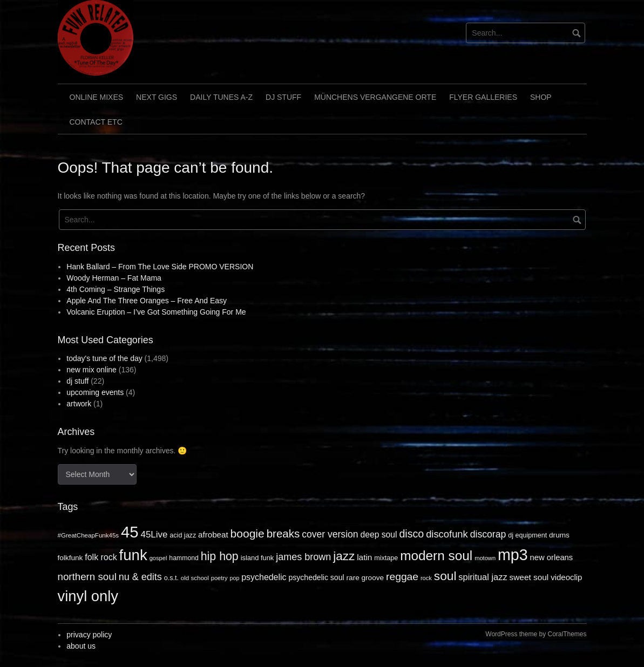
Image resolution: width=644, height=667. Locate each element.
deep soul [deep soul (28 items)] (378, 535)
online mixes (97, 97)
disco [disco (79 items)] (411, 534)
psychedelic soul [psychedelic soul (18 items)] (316, 577)
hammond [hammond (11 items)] (184, 558)
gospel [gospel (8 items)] (158, 558)
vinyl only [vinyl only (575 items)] (88, 596)
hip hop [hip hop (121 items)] (220, 556)
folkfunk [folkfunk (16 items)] (70, 558)
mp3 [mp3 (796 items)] (513, 555)
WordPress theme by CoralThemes (536, 634)
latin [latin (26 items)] (364, 557)
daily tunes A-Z (221, 97)
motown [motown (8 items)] (485, 558)
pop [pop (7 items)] (235, 578)
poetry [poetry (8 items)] (219, 578)
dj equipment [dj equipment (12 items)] (527, 535)
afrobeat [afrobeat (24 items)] (213, 535)
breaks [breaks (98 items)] (283, 533)
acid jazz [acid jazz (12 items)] (183, 535)
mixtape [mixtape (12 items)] (386, 558)
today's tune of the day (104, 358)
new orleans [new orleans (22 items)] (552, 557)
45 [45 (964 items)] (130, 532)
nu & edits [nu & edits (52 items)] (140, 577)
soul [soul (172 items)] (445, 576)
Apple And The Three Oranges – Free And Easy (147, 301)
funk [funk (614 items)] (133, 555)
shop (541, 97)
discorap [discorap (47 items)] (488, 534)
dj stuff (283, 97)
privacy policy (89, 635)
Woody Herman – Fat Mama (114, 278)
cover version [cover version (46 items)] (330, 534)
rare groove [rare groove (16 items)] (365, 578)
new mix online (91, 370)
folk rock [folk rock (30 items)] (101, 557)
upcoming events (95, 392)
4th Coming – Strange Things (116, 289)
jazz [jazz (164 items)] (344, 556)
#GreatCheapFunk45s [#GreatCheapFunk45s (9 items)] (89, 535)
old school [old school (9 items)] (195, 578)
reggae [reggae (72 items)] (402, 577)
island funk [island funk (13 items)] (257, 558)
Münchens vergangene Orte (375, 97)
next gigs (157, 97)
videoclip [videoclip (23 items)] (566, 577)
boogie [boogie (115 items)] (248, 533)
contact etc (96, 122)
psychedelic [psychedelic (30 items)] (264, 577)
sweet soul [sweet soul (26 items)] (529, 577)
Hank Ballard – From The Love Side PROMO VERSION (160, 267)
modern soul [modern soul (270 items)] (436, 556)
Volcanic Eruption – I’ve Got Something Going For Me (156, 312)
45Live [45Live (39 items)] (154, 535)
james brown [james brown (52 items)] (303, 557)
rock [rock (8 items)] (426, 578)
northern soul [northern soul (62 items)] (87, 577)
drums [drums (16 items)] (559, 535)
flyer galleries (483, 97)
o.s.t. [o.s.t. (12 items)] (171, 578)
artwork (79, 404)
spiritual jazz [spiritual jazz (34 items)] (483, 577)
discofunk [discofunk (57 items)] (447, 534)
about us (81, 646)
